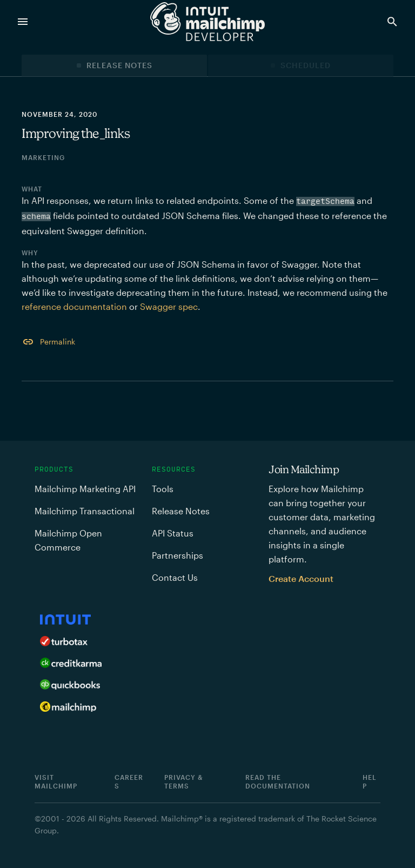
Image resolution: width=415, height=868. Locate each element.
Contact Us (175, 577)
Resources (174, 469)
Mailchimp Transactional (85, 511)
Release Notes (119, 65)
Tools (163, 489)
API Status (173, 533)
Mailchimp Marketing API (85, 489)
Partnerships (178, 555)
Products (54, 469)
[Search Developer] (394, 22)
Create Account (301, 578)
